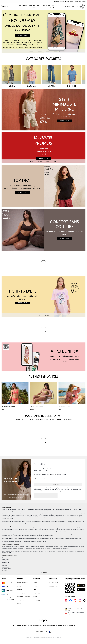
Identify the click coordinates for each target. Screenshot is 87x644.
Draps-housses (6, 567)
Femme (31, 51)
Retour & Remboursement (23, 593)
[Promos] (46, 6)
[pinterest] (66, 600)
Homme (40, 51)
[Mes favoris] (81, 6)
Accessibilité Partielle (22, 626)
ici (81, 489)
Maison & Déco (37, 593)
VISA (7, 587)
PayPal (8, 594)
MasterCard (9, 583)
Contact (19, 604)
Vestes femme (5, 562)
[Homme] (24, 6)
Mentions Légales (62, 626)
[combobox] (67, 6)
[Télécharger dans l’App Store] (81, 590)
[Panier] (84, 6)
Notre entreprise (53, 579)
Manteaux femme (6, 564)
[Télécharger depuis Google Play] (81, 586)
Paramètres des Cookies (49, 626)
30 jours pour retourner (80, 1)
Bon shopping (22, 36)
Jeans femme (5, 561)
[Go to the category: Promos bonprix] (44, 148)
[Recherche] (73, 6)
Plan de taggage (37, 600)
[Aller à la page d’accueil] (9, 6)
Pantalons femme (6, 559)
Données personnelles (61, 491)
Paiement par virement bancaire (11, 599)
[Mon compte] (77, 6)
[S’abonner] (58, 484)
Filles (39, 315)
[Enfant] (30, 6)
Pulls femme (5, 558)
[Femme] (20, 6)
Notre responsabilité (54, 586)
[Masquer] (44, 573)
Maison (56, 51)
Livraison (19, 586)
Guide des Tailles (21, 600)
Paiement (4, 579)
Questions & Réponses (22, 583)
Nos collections (37, 579)
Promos (35, 597)
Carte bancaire (10, 590)
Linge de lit (5, 566)
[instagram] (80, 600)
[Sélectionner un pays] (44, 632)
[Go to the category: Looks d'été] (44, 110)
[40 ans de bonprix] (52, 6)
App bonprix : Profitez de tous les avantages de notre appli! (75, 579)
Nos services (20, 579)
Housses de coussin (7, 569)
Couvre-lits (5, 570)
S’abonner (58, 484)
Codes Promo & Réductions (24, 597)
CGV (13, 626)
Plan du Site (72, 626)
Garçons (47, 315)
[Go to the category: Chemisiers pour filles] (44, 297)
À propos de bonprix (54, 583)
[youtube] (75, 600)
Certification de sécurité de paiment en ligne (77, 610)
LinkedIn (44, 542)
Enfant (48, 51)
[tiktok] (84, 600)
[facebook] (71, 600)
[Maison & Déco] (36, 6)
